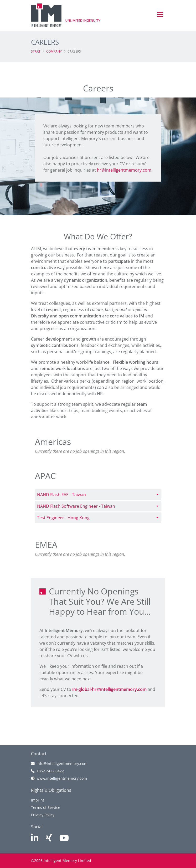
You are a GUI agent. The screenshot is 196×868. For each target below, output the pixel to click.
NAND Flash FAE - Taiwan (61, 495)
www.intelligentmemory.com (62, 778)
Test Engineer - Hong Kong (63, 518)
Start (36, 51)
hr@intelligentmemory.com (124, 170)
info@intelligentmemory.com (62, 764)
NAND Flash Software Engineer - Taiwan (76, 506)
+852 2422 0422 (50, 771)
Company (54, 51)
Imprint (38, 800)
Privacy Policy (43, 815)
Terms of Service (46, 807)
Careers (74, 51)
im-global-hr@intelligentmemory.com (109, 689)
